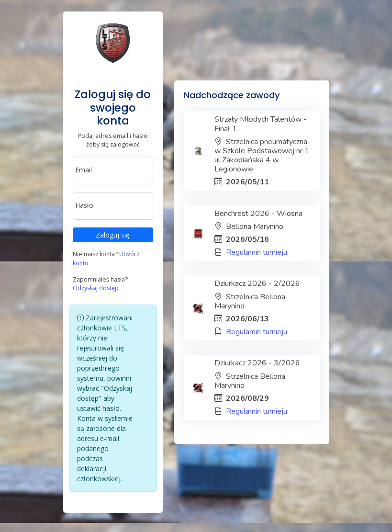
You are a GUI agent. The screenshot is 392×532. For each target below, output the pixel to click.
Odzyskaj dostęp (96, 288)
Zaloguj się (113, 235)
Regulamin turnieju (257, 252)
